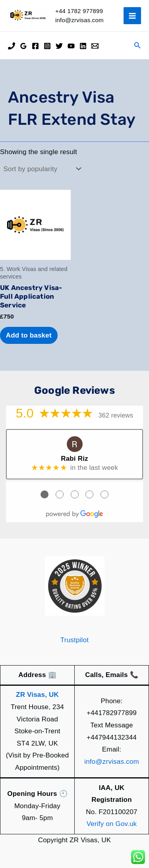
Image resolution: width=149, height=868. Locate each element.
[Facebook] (35, 46)
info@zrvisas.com (112, 762)
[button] (137, 46)
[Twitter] (59, 46)
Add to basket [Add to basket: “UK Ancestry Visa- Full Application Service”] (29, 335)
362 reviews (116, 415)
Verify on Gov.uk (112, 824)
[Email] (95, 46)
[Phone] (12, 46)
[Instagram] (47, 46)
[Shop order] (42, 169)
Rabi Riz (74, 459)
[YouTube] (71, 46)
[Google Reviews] (23, 46)
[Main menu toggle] (132, 16)
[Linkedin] (83, 46)
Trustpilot (74, 640)
